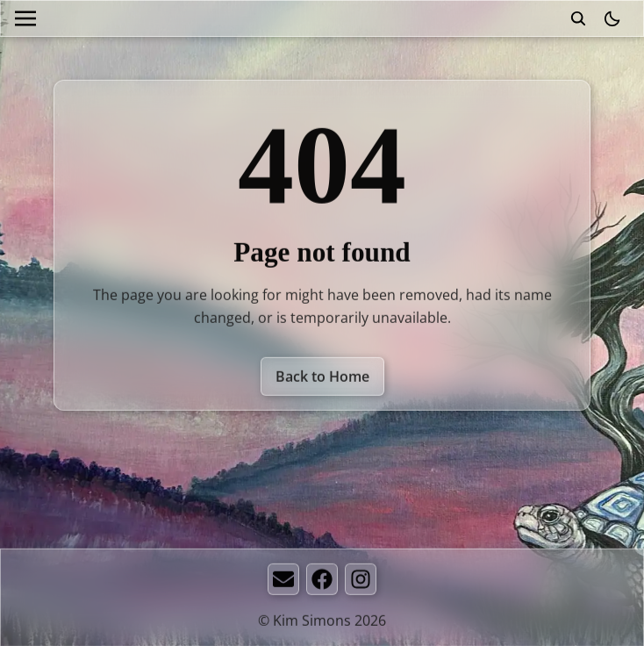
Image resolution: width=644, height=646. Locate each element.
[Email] (283, 580)
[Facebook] (322, 580)
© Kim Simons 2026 (322, 621)
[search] (578, 18)
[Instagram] (361, 580)
